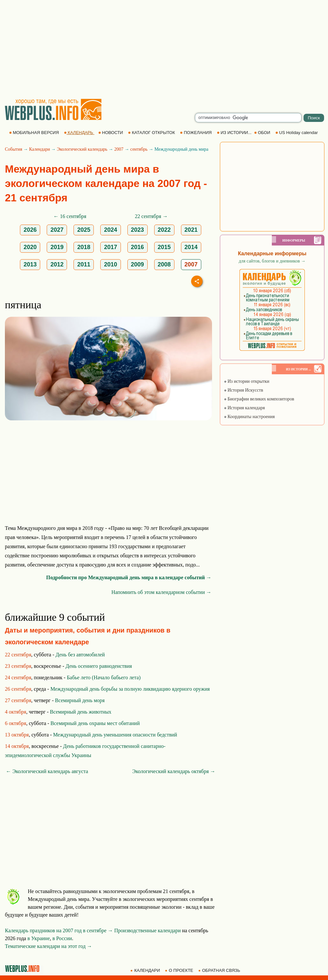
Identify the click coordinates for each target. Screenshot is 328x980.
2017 (110, 247)
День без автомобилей (80, 655)
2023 (138, 230)
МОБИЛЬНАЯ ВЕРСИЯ (35, 133)
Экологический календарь (82, 149)
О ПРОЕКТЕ (180, 970)
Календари (40, 149)
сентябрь (139, 149)
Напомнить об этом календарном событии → (161, 592)
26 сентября (18, 689)
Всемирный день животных (81, 712)
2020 (30, 247)
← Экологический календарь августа (47, 771)
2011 (84, 264)
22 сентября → (151, 216)
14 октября (17, 746)
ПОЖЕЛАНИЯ (196, 133)
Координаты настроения (249, 417)
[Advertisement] (164, 49)
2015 (164, 247)
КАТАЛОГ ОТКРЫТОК (152, 133)
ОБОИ (263, 133)
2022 (164, 230)
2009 (138, 264)
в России (62, 938)
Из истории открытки (246, 381)
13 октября (17, 735)
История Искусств (243, 390)
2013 (30, 264)
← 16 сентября (70, 216)
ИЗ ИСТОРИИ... (235, 133)
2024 (110, 230)
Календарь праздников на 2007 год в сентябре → (59, 930)
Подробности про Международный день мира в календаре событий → (129, 577)
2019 (57, 247)
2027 (57, 230)
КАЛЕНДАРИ (146, 970)
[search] (248, 118)
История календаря (244, 408)
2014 (191, 247)
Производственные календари (148, 930)
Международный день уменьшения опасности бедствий (115, 735)
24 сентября (18, 677)
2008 (164, 264)
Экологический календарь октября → (174, 771)
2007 (119, 149)
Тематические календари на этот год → (49, 946)
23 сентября (18, 666)
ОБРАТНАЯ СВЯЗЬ (220, 970)
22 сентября (18, 655)
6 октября (16, 723)
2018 (84, 247)
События (14, 149)
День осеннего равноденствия (99, 666)
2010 (110, 264)
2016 (138, 247)
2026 (30, 230)
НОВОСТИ (111, 133)
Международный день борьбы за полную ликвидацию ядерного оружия (130, 689)
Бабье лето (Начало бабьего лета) (104, 677)
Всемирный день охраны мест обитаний (95, 723)
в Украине (39, 938)
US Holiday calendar (297, 133)
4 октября (16, 712)
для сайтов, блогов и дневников (272, 261)
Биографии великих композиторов (259, 399)
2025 (84, 230)
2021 (191, 230)
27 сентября (18, 700)
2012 (57, 264)
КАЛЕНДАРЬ (79, 133)
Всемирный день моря (80, 700)
